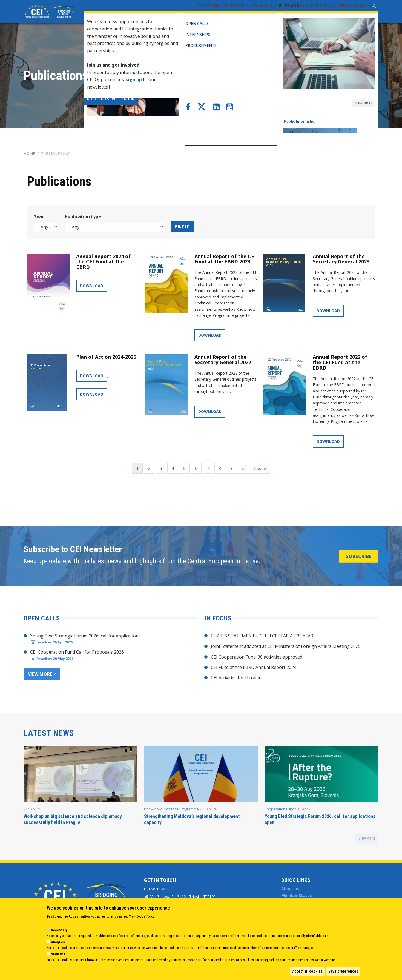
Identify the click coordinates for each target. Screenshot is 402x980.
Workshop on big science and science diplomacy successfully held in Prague (73, 819)
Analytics (58, 942)
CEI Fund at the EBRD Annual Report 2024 (254, 667)
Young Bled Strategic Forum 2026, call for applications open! (320, 819)
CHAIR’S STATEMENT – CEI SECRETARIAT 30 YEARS (263, 636)
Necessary (59, 930)
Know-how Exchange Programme (171, 809)
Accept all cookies (307, 971)
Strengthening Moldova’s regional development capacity (192, 819)
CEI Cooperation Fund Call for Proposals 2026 (77, 652)
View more (40, 674)
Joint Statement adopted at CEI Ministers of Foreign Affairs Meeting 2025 (286, 646)
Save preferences (343, 971)
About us (290, 889)
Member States (297, 895)
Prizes (337, 11)
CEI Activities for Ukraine (236, 678)
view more (367, 839)
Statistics (58, 954)
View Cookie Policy (142, 916)
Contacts (359, 11)
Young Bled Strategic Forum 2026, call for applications (85, 636)
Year (39, 216)
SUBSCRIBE (359, 556)
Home (29, 153)
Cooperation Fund (279, 809)
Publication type (83, 216)
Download (92, 286)
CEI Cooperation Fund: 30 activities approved (257, 657)
